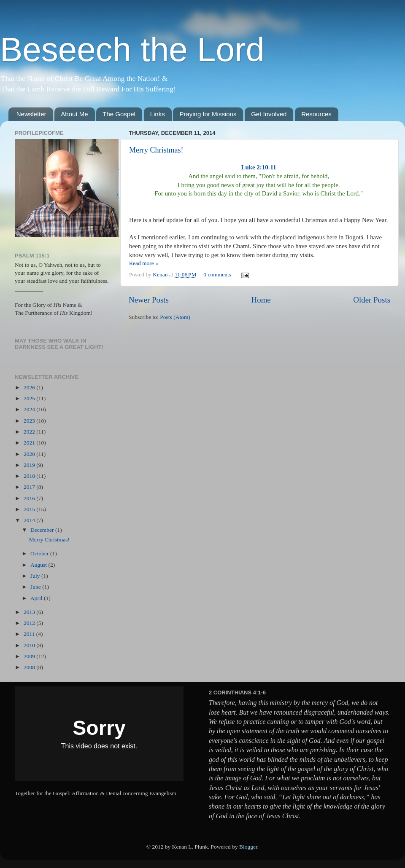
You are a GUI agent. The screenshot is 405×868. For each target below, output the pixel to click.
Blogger (248, 847)
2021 (30, 443)
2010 (30, 645)
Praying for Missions (208, 114)
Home (261, 300)
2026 (30, 387)
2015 (30, 509)
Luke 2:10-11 (259, 167)
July (36, 576)
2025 (30, 398)
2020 (30, 454)
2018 (30, 476)
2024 (30, 409)
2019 (30, 465)
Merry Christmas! (156, 150)
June (36, 587)
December (43, 530)
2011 (30, 634)
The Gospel (119, 114)
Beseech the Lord (132, 50)
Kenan (161, 275)
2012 (30, 623)
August (39, 565)
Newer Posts (149, 300)
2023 (30, 421)
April (37, 598)
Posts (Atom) (175, 317)
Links (158, 114)
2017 (30, 487)
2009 (30, 656)
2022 (30, 432)
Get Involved (269, 114)
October (40, 553)
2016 (30, 498)
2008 (30, 667)
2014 (30, 520)
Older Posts (372, 300)
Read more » (144, 263)
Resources (316, 114)
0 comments (217, 275)
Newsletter (31, 114)
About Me (74, 114)
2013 (30, 612)
